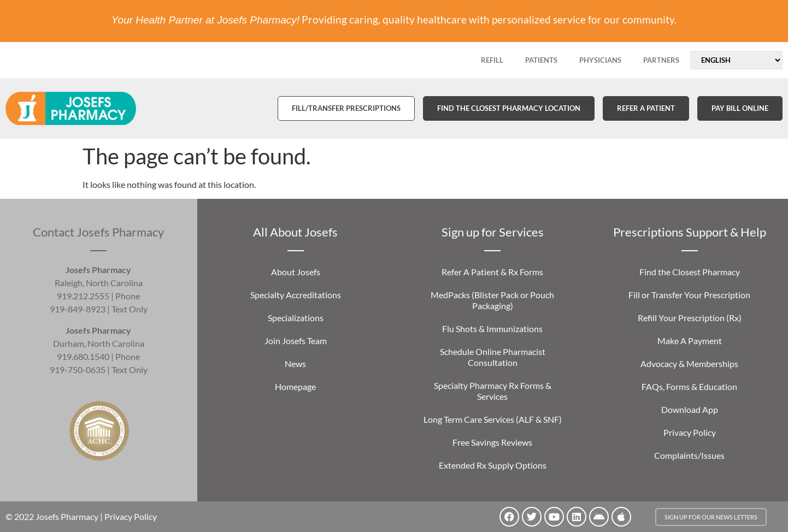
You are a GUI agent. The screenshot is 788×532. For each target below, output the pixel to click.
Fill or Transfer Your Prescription (689, 295)
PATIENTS (541, 60)
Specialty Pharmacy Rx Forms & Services (493, 391)
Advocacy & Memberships (689, 363)
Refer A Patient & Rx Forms (492, 272)
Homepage (295, 386)
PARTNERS (661, 60)
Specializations (296, 318)
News (295, 363)
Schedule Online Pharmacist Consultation (493, 357)
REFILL (492, 60)
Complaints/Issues (689, 455)
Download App (690, 409)
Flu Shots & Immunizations (492, 329)
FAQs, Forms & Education (689, 386)
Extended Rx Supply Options (493, 465)
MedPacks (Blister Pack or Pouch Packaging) (492, 300)
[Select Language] (736, 60)
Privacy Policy (690, 432)
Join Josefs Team (296, 341)
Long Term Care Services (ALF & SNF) (493, 419)
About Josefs (296, 272)
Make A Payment (690, 341)
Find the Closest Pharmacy (690, 272)
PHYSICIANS (600, 60)
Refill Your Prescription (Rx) (690, 318)
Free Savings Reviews (492, 442)
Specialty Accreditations (296, 295)
